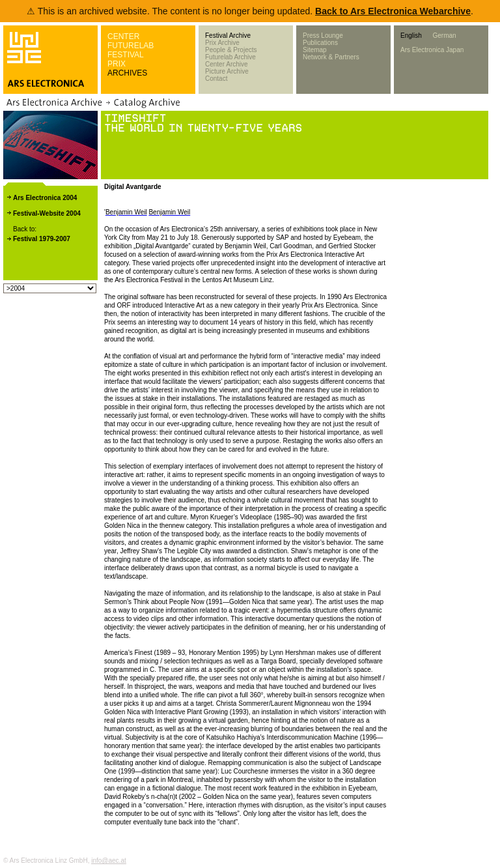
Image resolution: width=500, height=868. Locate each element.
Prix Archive (222, 43)
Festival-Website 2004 (47, 213)
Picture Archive (227, 71)
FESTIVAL (126, 55)
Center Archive (227, 64)
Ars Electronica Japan (432, 50)
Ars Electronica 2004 (45, 198)
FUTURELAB (131, 46)
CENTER (123, 36)
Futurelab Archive (230, 57)
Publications (320, 43)
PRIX (117, 64)
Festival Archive (228, 36)
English (411, 36)
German (444, 36)
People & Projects (231, 50)
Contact (216, 79)
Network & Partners (331, 57)
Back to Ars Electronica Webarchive (393, 11)
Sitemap (315, 50)
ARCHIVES (127, 73)
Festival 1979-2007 (42, 239)
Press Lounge (323, 36)
